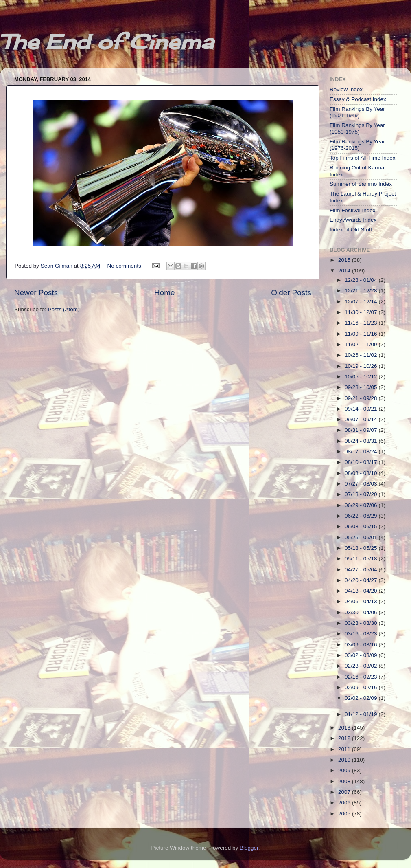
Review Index (346, 89)
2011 (345, 749)
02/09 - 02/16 (362, 687)
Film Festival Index (353, 210)
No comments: (126, 266)
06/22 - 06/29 (362, 516)
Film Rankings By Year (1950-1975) (357, 129)
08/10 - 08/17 (362, 462)
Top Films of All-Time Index (363, 158)
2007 (345, 792)
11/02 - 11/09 (362, 344)
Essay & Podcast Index (358, 99)
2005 (345, 814)
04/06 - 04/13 (362, 601)
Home (164, 293)
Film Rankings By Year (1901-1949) (357, 112)
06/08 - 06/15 (362, 526)
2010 (345, 760)
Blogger (249, 848)
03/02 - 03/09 (362, 655)
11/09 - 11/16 (362, 334)
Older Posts (291, 293)
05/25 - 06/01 (362, 537)
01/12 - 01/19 (362, 714)
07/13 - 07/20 (362, 494)
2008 (345, 781)
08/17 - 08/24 (362, 452)
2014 (345, 271)
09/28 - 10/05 (362, 387)
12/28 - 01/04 (362, 280)
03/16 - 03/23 (362, 634)
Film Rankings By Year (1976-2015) (357, 145)
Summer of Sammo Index (361, 184)
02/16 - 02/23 (362, 677)
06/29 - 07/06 (362, 505)
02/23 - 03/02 (362, 666)
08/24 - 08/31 (362, 441)
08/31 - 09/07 (362, 430)
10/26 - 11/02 (362, 355)
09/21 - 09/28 (362, 398)
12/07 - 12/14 (362, 302)
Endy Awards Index (353, 220)
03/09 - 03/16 (362, 645)
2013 (345, 728)
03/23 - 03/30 (362, 623)
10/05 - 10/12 (362, 377)
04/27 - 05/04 (362, 570)
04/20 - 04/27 (362, 580)
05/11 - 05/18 (362, 559)
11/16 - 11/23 (362, 323)
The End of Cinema (107, 42)
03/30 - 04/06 (362, 612)
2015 (345, 260)
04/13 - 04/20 (362, 591)
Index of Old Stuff (351, 230)
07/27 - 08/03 (362, 484)
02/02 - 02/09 (362, 698)
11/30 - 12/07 (362, 312)
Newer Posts (36, 293)
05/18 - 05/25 (362, 548)
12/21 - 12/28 (362, 291)
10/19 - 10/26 (362, 366)
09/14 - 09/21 (362, 409)
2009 (345, 770)
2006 (345, 803)
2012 (345, 738)
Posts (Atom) (64, 309)
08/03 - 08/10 (362, 473)
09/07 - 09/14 (362, 419)
